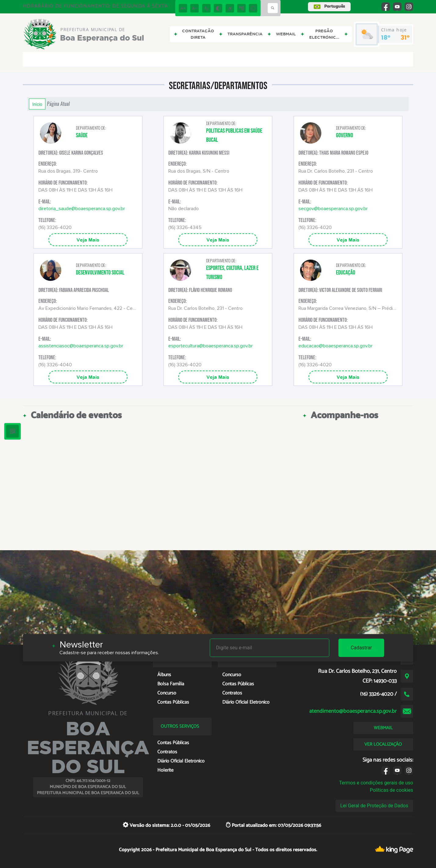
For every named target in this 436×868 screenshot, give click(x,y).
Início (37, 104)
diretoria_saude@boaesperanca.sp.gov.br (82, 209)
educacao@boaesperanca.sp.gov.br (336, 346)
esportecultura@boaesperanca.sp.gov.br (211, 346)
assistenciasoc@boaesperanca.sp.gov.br (81, 346)
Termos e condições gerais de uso (376, 783)
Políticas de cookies (391, 790)
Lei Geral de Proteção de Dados (374, 806)
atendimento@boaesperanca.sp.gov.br (353, 711)
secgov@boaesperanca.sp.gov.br (333, 209)
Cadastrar (361, 648)
